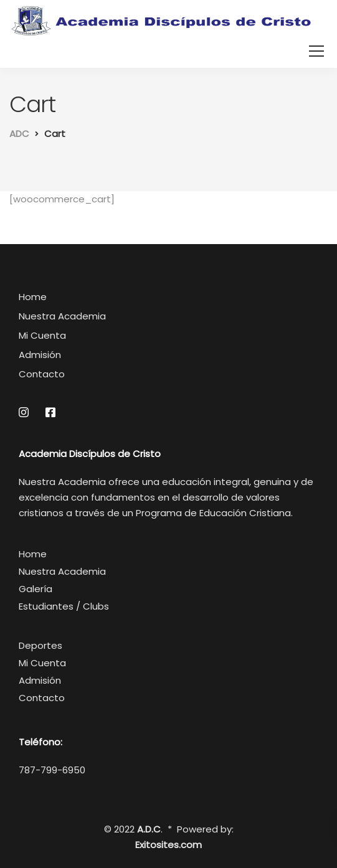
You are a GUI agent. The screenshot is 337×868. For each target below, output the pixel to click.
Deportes (40, 645)
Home (33, 297)
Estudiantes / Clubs (64, 606)
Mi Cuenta (42, 335)
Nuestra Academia (62, 316)
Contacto (42, 374)
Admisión (40, 355)
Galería (36, 589)
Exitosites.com (168, 845)
